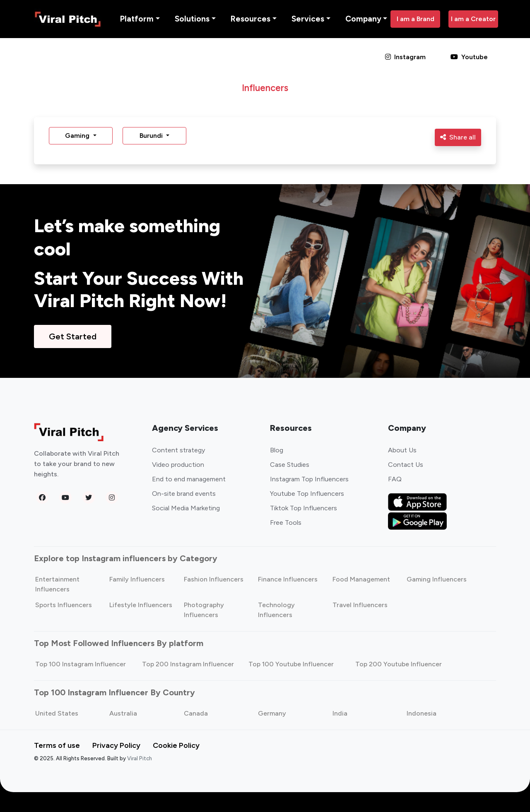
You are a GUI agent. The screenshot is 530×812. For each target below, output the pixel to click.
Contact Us (406, 465)
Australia (123, 713)
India (340, 713)
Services (308, 19)
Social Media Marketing (186, 508)
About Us (402, 450)
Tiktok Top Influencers (304, 508)
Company (363, 19)
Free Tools (286, 523)
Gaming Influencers (437, 579)
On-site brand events (184, 494)
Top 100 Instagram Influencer (81, 664)
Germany (272, 713)
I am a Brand (416, 19)
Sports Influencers (64, 605)
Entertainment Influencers (57, 584)
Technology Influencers (276, 610)
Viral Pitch (140, 758)
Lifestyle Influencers (141, 605)
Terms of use (57, 745)
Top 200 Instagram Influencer (188, 664)
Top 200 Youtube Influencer (399, 664)
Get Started (73, 336)
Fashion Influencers (214, 579)
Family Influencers (137, 579)
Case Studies (290, 465)
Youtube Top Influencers (307, 494)
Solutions (192, 19)
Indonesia (422, 713)
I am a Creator (473, 19)
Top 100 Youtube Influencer (291, 664)
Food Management (361, 579)
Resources (251, 19)
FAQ (395, 479)
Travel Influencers (360, 605)
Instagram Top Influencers (309, 479)
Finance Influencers (288, 579)
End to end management (189, 479)
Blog (277, 450)
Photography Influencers (204, 610)
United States (57, 713)
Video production (178, 465)
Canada (196, 713)
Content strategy (178, 450)
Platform (137, 19)
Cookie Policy (176, 745)
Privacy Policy (116, 745)
